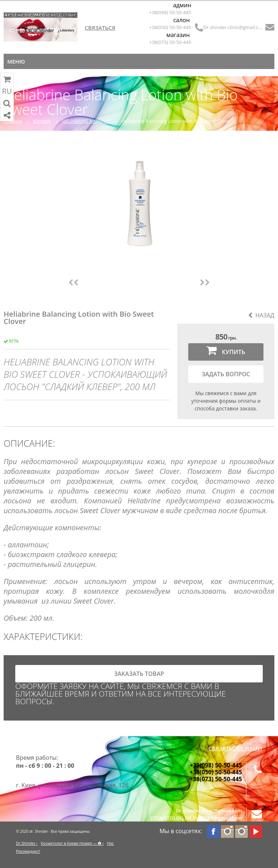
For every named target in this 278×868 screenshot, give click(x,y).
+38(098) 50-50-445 (170, 12)
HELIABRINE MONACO (86, 121)
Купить (226, 350)
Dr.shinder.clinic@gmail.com (233, 27)
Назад (261, 315)
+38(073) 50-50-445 (170, 42)
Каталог (42, 121)
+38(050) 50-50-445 (170, 27)
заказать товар (139, 674)
